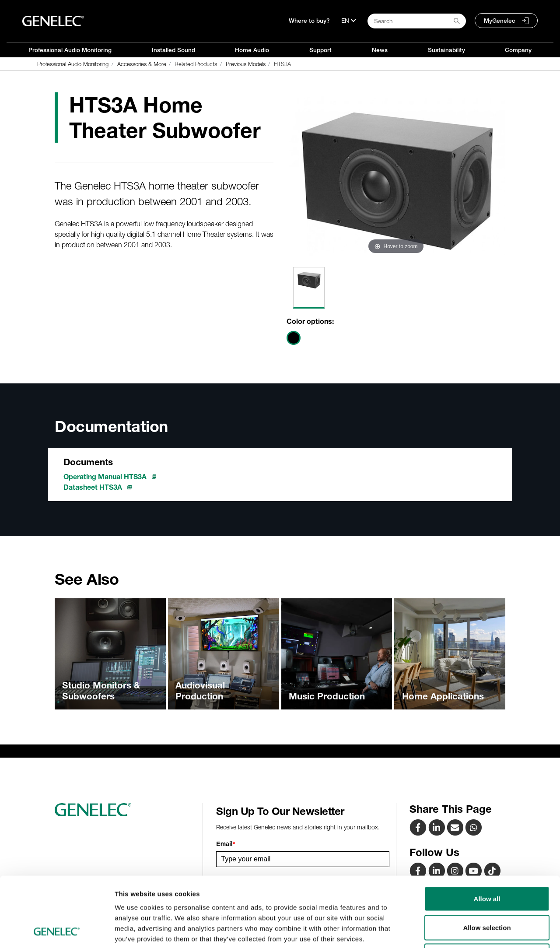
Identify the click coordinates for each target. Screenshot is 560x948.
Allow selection (487, 862)
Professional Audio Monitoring (70, 50)
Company (518, 50)
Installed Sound (173, 50)
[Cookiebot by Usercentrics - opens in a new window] (57, 931)
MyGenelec (500, 21)
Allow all (487, 833)
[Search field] (417, 21)
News (380, 50)
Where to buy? (309, 21)
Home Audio (252, 50)
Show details (459, 931)
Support (320, 50)
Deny (487, 890)
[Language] (349, 21)
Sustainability (446, 50)
